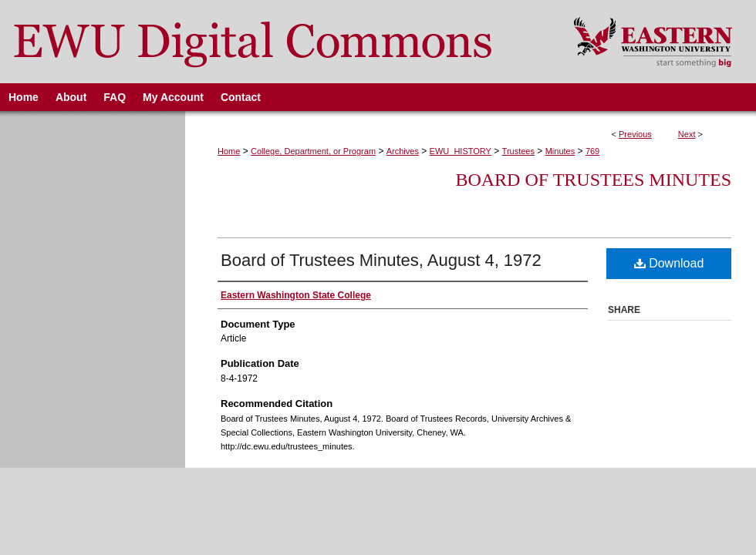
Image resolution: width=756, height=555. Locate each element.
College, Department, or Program (313, 151)
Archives (403, 151)
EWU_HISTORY (461, 151)
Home (229, 151)
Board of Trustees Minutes (593, 180)
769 (592, 151)
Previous (635, 134)
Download (669, 263)
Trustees (518, 151)
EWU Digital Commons (277, 42)
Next (687, 134)
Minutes (560, 151)
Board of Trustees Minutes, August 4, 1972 (381, 260)
